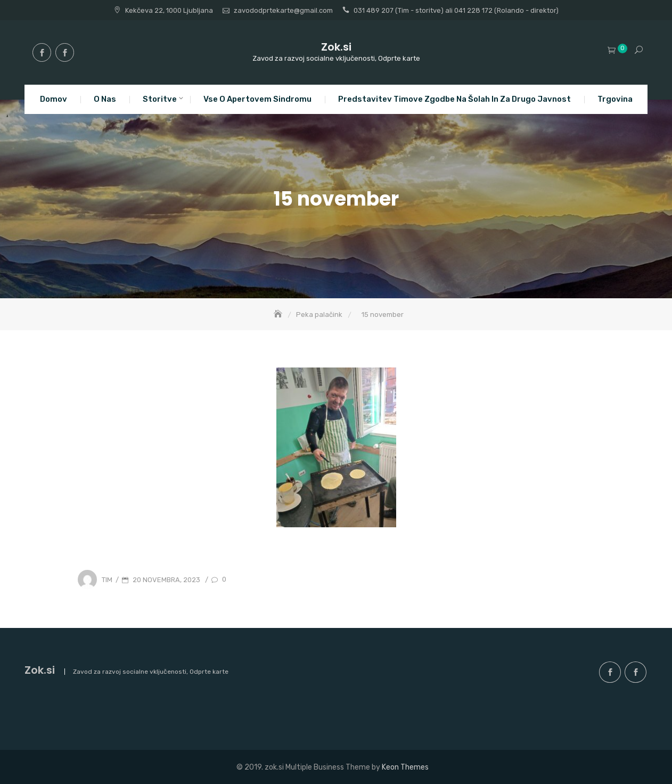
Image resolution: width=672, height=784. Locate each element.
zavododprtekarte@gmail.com (283, 10)
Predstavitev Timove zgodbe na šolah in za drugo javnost (454, 99)
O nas (105, 99)
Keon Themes (405, 767)
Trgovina (615, 99)
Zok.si (336, 47)
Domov (54, 99)
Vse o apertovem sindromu (257, 99)
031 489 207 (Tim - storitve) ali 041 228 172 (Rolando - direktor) (456, 10)
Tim (107, 580)
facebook (42, 52)
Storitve (160, 99)
